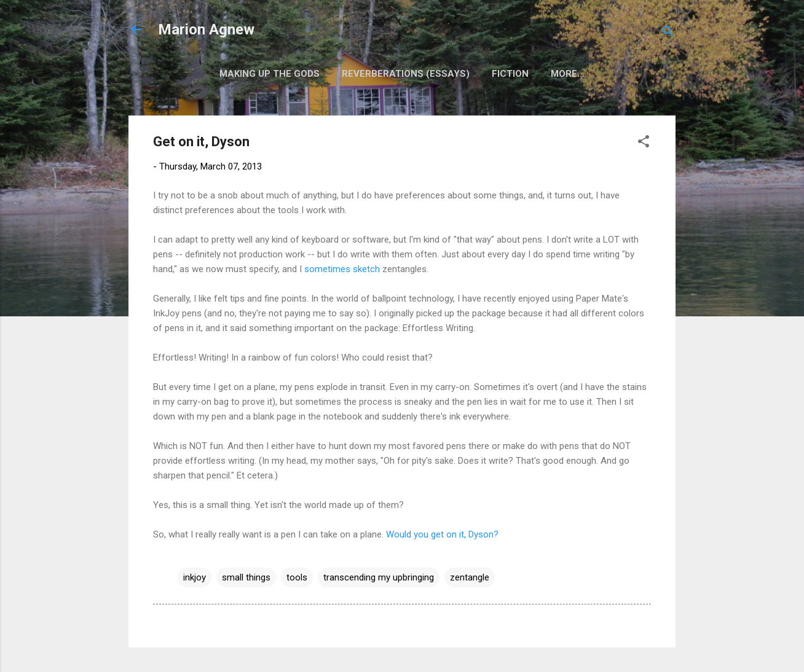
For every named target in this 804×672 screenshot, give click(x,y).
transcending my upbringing (379, 577)
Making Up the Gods (270, 74)
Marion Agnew (206, 29)
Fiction (510, 74)
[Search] (668, 33)
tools (297, 577)
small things (246, 577)
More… (568, 74)
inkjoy (195, 577)
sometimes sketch (342, 269)
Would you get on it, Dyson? (442, 534)
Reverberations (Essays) (406, 74)
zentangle (470, 577)
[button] (644, 143)
